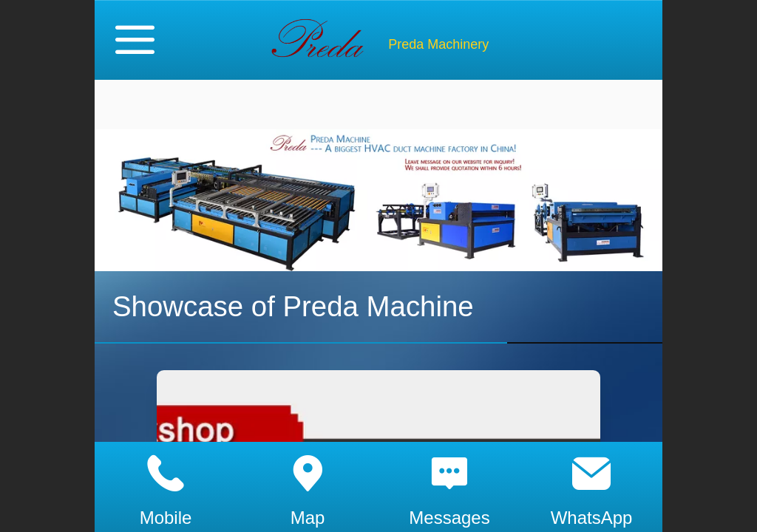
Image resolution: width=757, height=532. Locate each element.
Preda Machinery (438, 44)
